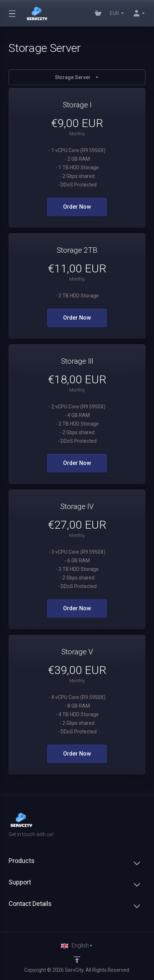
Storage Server (77, 77)
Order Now (77, 207)
